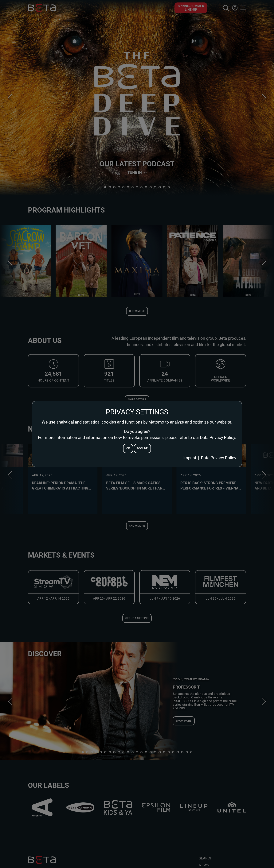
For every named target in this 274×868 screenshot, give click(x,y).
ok (128, 448)
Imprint (190, 458)
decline (142, 448)
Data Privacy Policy (219, 458)
